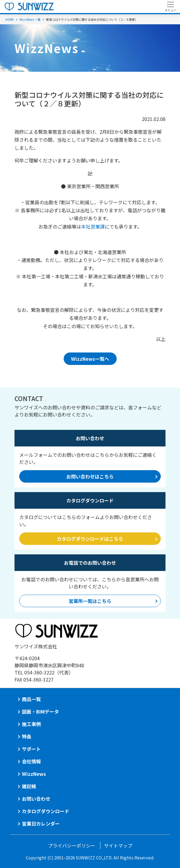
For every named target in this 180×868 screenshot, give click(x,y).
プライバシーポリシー (72, 845)
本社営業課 (93, 226)
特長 (27, 736)
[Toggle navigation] (170, 7)
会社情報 (31, 761)
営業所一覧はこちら (90, 601)
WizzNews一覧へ (90, 359)
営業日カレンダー (41, 824)
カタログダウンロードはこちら (90, 539)
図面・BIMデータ (40, 711)
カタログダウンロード (46, 811)
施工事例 (31, 724)
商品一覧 (31, 699)
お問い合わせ (36, 799)
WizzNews (34, 774)
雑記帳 (29, 786)
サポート (31, 749)
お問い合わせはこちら (90, 476)
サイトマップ (118, 845)
